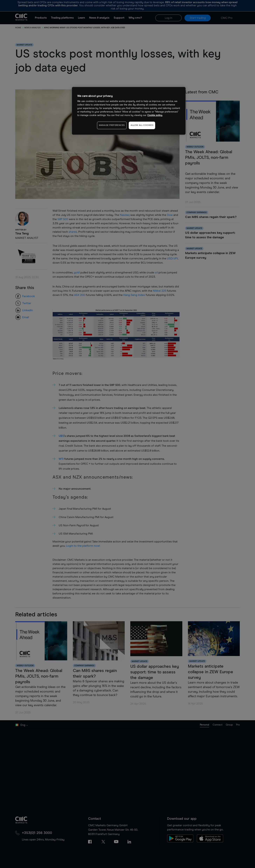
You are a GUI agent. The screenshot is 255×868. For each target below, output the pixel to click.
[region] (129, 111)
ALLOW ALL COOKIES (142, 125)
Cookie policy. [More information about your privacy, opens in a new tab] (155, 115)
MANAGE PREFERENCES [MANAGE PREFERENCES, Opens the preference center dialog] (112, 125)
